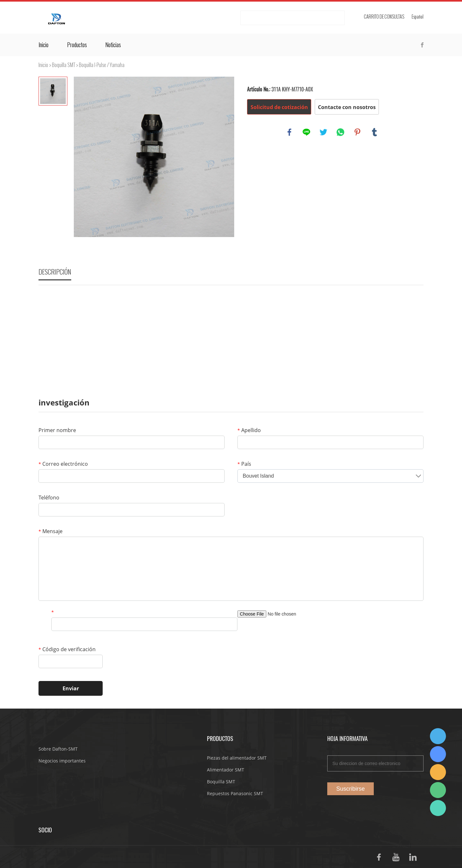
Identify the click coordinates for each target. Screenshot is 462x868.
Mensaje (51, 531)
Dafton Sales (438, 736)
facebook (289, 132)
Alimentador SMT (226, 770)
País (244, 464)
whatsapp (340, 132)
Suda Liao (438, 754)
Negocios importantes (62, 761)
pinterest (357, 132)
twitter (323, 132)
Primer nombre (57, 430)
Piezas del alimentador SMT (237, 758)
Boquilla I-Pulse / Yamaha (102, 65)
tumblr (374, 132)
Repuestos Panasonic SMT (235, 793)
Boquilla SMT (64, 65)
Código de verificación (67, 649)
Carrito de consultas (384, 17)
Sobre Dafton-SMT (58, 749)
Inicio (43, 45)
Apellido (249, 430)
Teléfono (49, 498)
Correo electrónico (63, 464)
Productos (77, 45)
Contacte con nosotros (347, 107)
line (306, 132)
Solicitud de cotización (279, 107)
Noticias (113, 45)
